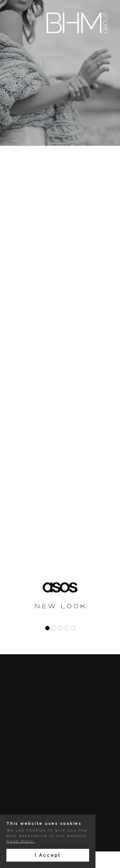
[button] (47, 629)
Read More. (21, 841)
